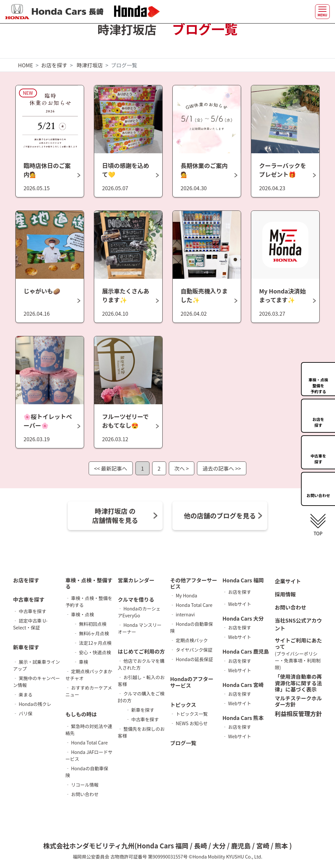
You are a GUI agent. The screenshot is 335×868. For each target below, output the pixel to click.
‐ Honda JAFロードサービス (89, 755)
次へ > (182, 468)
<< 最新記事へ (111, 468)
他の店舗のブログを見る (220, 516)
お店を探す (54, 65)
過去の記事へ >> (222, 468)
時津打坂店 (90, 65)
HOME (26, 65)
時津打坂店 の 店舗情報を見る (115, 516)
